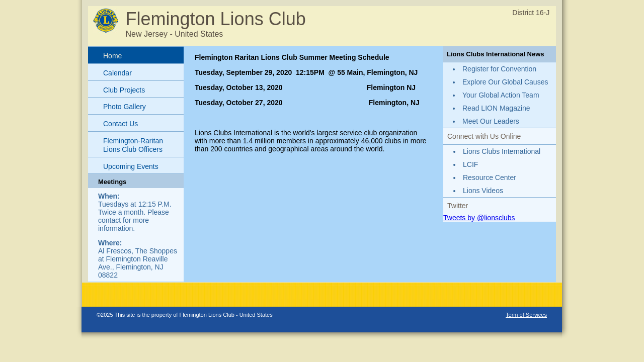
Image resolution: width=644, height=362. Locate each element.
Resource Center (490, 177)
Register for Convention (499, 69)
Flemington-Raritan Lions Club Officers (133, 145)
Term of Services (526, 315)
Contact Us (120, 124)
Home (112, 56)
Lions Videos (483, 191)
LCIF (470, 164)
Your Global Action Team (501, 95)
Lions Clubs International (502, 151)
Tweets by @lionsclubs (479, 218)
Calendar (117, 73)
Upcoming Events (131, 166)
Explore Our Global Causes (505, 82)
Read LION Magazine (496, 108)
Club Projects (124, 90)
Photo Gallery (125, 107)
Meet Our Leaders (491, 121)
